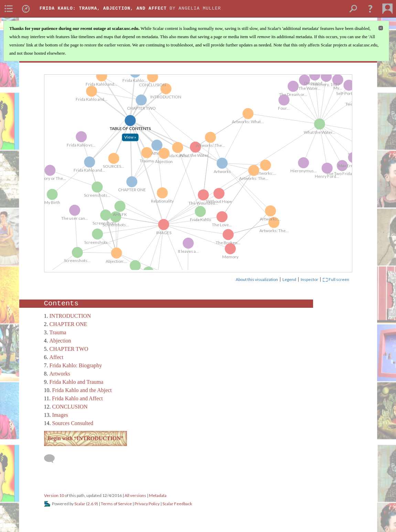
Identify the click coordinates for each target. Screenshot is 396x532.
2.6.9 (92, 504)
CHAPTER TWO (69, 349)
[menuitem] (9, 9)
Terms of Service (116, 504)
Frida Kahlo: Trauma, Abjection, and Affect (103, 8)
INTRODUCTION (70, 316)
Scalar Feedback (177, 504)
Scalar (80, 504)
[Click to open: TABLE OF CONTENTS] (138, 142)
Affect (57, 357)
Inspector (309, 279)
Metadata (158, 495)
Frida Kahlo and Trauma (77, 382)
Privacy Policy (147, 504)
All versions (135, 495)
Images (60, 415)
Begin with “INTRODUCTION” (85, 438)
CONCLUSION (70, 407)
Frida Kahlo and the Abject (82, 390)
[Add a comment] (52, 459)
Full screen (336, 279)
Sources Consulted (73, 423)
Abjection (60, 341)
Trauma (58, 332)
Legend (289, 279)
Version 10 (54, 495)
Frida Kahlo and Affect (77, 398)
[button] (370, 9)
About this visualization (257, 279)
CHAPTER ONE (68, 324)
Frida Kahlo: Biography (76, 365)
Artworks (60, 374)
